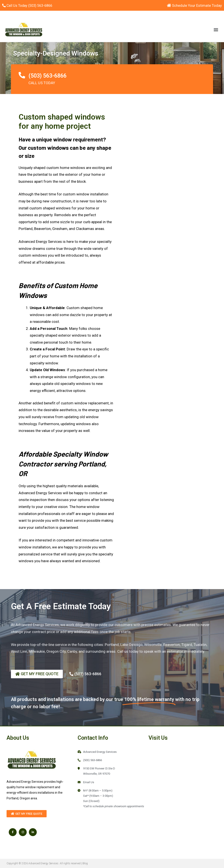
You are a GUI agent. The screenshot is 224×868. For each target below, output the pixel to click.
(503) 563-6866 (47, 76)
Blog (85, 863)
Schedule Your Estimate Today (194, 5)
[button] (216, 29)
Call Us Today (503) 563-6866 (29, 5)
